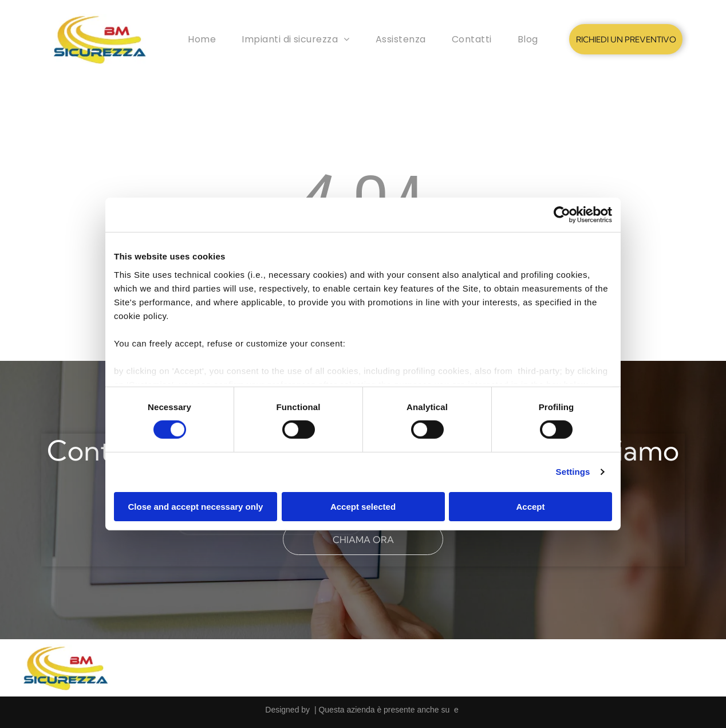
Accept (530, 507)
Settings (573, 472)
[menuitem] (202, 39)
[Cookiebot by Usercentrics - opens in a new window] (562, 215)
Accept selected (363, 507)
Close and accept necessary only (196, 507)
